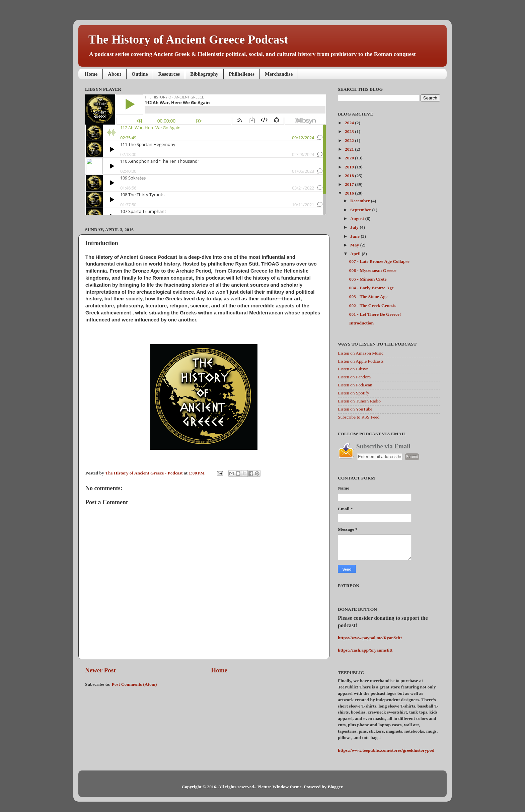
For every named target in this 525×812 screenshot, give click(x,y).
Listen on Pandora (354, 377)
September (361, 210)
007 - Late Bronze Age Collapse (379, 261)
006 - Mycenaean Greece (373, 270)
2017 (350, 184)
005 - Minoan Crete (368, 279)
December (361, 201)
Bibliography (204, 74)
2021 (350, 149)
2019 (350, 167)
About (115, 74)
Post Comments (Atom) (134, 684)
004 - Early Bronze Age (371, 288)
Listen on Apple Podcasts (361, 361)
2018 (350, 176)
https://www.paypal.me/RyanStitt (370, 638)
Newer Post (100, 670)
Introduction (361, 323)
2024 (350, 123)
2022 (350, 140)
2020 (350, 158)
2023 (350, 131)
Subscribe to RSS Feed (359, 417)
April (356, 254)
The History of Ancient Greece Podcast (188, 40)
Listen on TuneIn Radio (359, 401)
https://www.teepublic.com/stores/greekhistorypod (386, 750)
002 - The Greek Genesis (373, 306)
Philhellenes (242, 74)
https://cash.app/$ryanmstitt (365, 650)
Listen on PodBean (355, 385)
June (355, 236)
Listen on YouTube (355, 409)
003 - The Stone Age (368, 297)
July (355, 227)
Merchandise (279, 74)
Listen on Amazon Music (361, 353)
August (358, 218)
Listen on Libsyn (353, 369)
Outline (140, 74)
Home (91, 74)
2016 (350, 193)
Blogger (335, 787)
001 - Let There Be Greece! (375, 314)
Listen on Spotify (354, 393)
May (355, 245)
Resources (169, 74)
